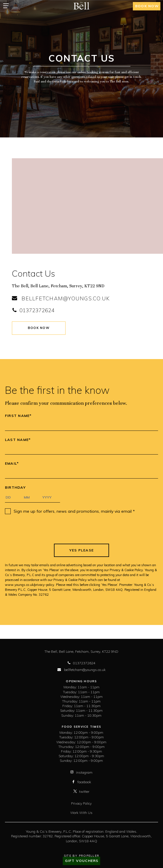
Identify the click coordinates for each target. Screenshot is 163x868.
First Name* (18, 416)
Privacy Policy (81, 803)
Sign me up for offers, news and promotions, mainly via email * (74, 511)
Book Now (39, 328)
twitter (81, 791)
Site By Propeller (81, 856)
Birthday (15, 488)
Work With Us (81, 813)
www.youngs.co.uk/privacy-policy (30, 585)
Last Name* (18, 440)
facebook (81, 782)
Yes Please (82, 550)
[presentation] (81, 529)
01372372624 (33, 310)
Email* (12, 464)
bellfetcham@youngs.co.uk (61, 298)
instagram (81, 772)
